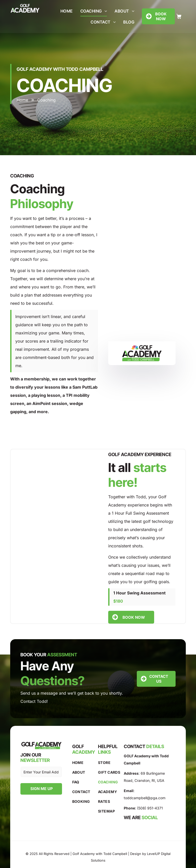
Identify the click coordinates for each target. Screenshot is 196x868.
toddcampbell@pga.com (145, 798)
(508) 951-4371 (150, 808)
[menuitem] (67, 11)
